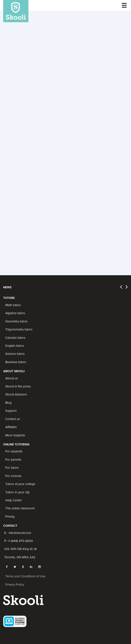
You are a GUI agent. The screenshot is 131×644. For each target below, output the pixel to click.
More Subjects (15, 435)
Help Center (14, 500)
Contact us (13, 419)
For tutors (12, 468)
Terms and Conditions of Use (25, 576)
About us (12, 378)
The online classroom (20, 508)
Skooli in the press (18, 386)
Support (11, 411)
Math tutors (13, 305)
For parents (13, 460)
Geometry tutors (16, 321)
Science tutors (15, 354)
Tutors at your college (20, 484)
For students (14, 451)
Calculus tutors (15, 338)
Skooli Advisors (16, 394)
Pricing (10, 517)
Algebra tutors (15, 313)
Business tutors (16, 362)
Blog (8, 403)
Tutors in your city (17, 492)
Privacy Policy (15, 585)
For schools (13, 476)
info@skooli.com (20, 533)
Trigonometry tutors (19, 329)
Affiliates (11, 427)
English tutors (15, 346)
